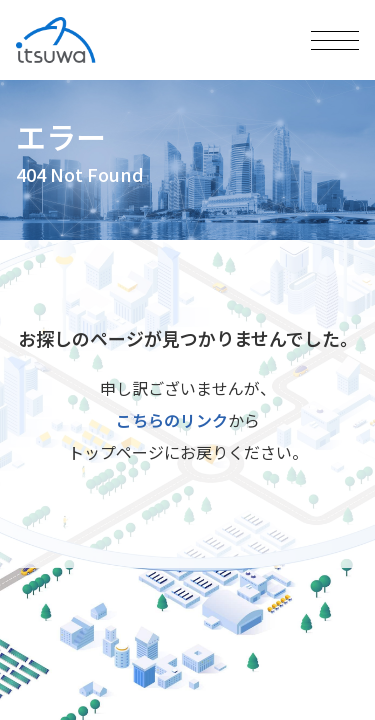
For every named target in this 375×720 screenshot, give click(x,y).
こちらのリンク (172, 420)
